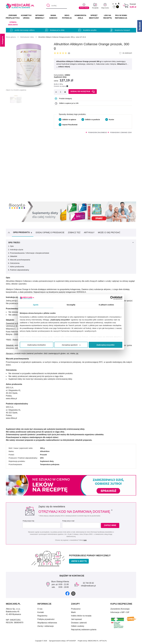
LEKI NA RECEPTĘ (108, 17)
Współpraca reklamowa (47, 623)
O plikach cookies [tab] (106, 305)
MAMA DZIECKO (53, 17)
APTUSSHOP (71, 641)
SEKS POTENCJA (67, 17)
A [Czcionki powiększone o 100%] (119, 4)
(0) (69, 53)
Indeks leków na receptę (81, 616)
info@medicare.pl (88, 586)
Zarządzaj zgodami (71, 345)
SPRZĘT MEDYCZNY (94, 17)
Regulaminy (42, 616)
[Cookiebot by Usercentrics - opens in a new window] (112, 298)
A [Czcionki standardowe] (113, 4)
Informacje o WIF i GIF (120, 612)
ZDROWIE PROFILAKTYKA (13, 17)
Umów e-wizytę (79, 561)
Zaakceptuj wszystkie (106, 345)
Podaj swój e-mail (68, 521)
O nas (40, 609)
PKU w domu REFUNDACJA (121, 17)
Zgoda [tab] (36, 305)
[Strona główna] (11, 37)
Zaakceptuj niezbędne (37, 345)
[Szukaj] (48, 6)
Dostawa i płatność (79, 623)
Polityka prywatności (46, 619)
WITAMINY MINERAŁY (40, 17)
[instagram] (73, 594)
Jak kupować (77, 619)
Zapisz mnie (111, 525)
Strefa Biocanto (13, 23)
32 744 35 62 (88, 583)
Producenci (76, 609)
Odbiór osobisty (78, 626)
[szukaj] (57, 6)
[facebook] (67, 594)
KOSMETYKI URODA (26, 17)
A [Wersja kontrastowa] (117, 7)
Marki (73, 612)
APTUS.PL (103, 641)
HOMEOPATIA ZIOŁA (80, 17)
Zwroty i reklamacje (45, 626)
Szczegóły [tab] (71, 305)
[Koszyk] (126, 6)
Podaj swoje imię (28, 521)
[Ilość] (61, 92)
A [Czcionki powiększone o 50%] (116, 4)
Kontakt (41, 612)
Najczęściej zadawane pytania (84, 630)
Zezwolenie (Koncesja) (120, 609)
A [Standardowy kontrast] (114, 7)
